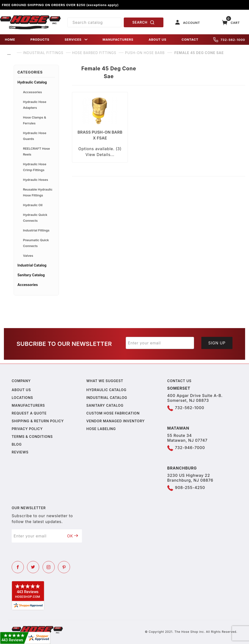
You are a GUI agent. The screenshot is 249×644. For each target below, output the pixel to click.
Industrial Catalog (32, 265)
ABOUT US (157, 40)
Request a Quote (29, 413)
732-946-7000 (190, 448)
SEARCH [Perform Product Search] (143, 22)
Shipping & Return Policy (38, 421)
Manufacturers (28, 405)
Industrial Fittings (36, 230)
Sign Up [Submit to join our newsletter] (217, 343)
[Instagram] (49, 567)
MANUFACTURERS (118, 40)
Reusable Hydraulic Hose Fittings (38, 192)
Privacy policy (27, 429)
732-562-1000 (229, 40)
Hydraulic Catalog (32, 82)
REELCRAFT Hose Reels (37, 151)
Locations (22, 398)
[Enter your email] (160, 343)
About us (21, 390)
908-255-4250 (190, 488)
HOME (10, 40)
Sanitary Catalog (31, 275)
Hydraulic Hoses (36, 180)
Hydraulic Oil (33, 205)
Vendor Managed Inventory (116, 421)
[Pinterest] (64, 567)
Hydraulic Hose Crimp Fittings (35, 167)
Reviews (20, 452)
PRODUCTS (40, 40)
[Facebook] (18, 567)
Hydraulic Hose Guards (35, 136)
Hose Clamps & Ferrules (35, 120)
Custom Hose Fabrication (113, 413)
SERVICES (77, 40)
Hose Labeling (101, 429)
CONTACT (190, 40)
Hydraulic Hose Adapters (35, 105)
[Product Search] (94, 22)
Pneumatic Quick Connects (36, 243)
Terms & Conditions (32, 437)
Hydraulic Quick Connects (35, 218)
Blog (17, 444)
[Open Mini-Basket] (231, 23)
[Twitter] (33, 567)
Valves (28, 256)
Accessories (33, 92)
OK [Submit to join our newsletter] (73, 536)
